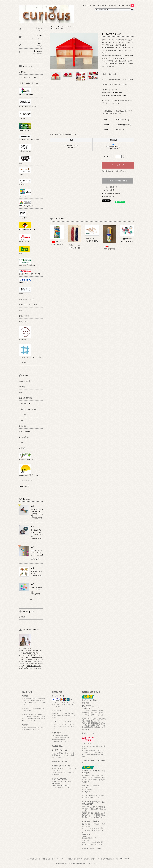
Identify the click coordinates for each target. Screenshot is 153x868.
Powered (83, 863)
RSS (121, 859)
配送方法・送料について (92, 859)
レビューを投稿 (109, 190)
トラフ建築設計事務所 (117, 100)
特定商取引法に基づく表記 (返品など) (114, 171)
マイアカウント (90, 5)
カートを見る (128, 5)
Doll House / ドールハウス (65, 26)
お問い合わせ (46, 859)
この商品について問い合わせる (118, 181)
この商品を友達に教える (112, 193)
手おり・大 (90, 238)
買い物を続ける (109, 197)
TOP (52, 26)
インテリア (60, 28)
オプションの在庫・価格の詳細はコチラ (63, 134)
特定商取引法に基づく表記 (110, 859)
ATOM (126, 859)
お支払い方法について (75, 859)
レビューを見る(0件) (111, 187)
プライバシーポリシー (59, 859)
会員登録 (114, 5)
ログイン (103, 5)
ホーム (27, 859)
